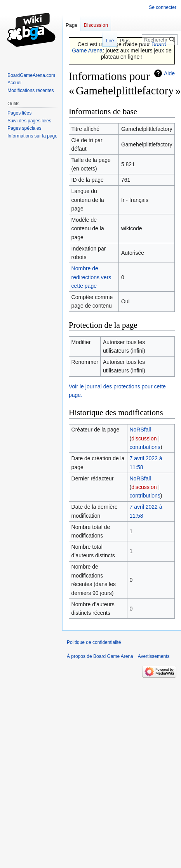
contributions (145, 447)
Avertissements (154, 656)
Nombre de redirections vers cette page (91, 277)
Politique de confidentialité (94, 642)
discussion (144, 438)
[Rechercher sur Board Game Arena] (160, 40)
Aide (169, 73)
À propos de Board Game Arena (100, 656)
